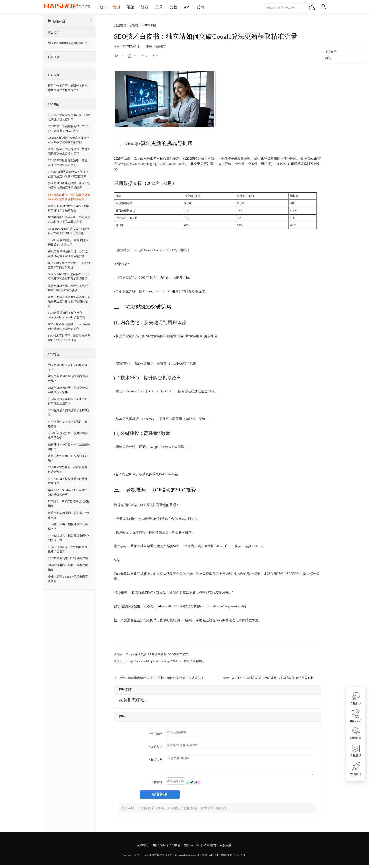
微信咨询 (356, 733)
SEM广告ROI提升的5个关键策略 (68, 558)
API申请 (174, 848)
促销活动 (54, 57)
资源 (154, 7)
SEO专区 (54, 104)
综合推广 (54, 32)
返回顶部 (356, 769)
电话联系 (356, 716)
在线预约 (356, 751)
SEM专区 (54, 354)
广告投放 (54, 75)
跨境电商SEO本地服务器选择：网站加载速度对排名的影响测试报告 (69, 301)
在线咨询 (356, 699)
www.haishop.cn (187, 857)
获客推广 (60, 21)
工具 (171, 7)
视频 (137, 7)
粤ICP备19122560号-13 (233, 857)
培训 (120, 7)
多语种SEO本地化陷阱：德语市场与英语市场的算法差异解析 (270, 677)
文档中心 (141, 848)
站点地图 (211, 848)
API (205, 7)
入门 (104, 7)
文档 (188, 7)
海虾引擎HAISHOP (208, 857)
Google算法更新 (136, 654)
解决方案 (158, 848)
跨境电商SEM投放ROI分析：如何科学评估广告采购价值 (163, 677)
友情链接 (228, 848)
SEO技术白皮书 (175, 654)
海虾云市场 (192, 848)
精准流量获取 (155, 654)
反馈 (221, 7)
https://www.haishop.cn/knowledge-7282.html (154, 661)
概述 (328, 58)
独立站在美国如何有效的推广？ (68, 43)
